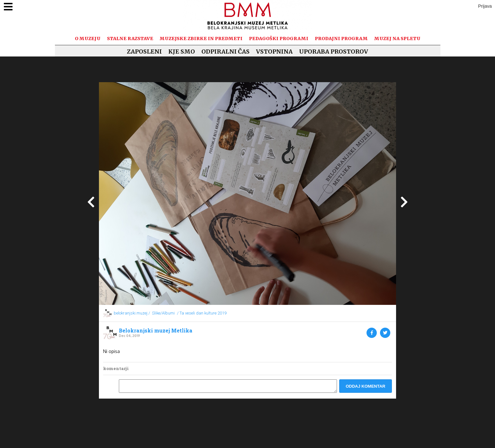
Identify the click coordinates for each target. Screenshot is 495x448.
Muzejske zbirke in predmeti (201, 39)
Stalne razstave (130, 39)
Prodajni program (341, 39)
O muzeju (88, 39)
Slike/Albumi (163, 313)
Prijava (485, 6)
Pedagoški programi (279, 39)
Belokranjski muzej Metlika (156, 331)
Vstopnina (274, 52)
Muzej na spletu (397, 39)
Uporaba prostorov (334, 52)
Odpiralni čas (225, 52)
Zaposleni (144, 52)
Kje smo (182, 52)
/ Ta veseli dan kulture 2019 (202, 313)
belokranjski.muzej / (132, 313)
